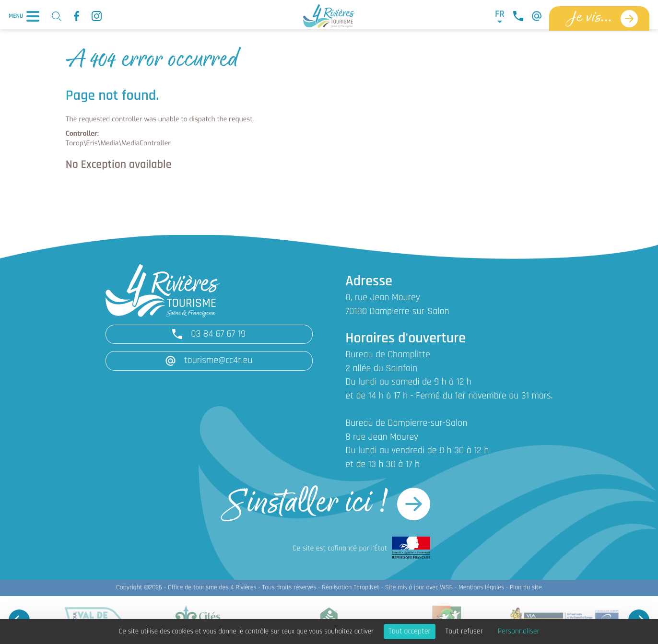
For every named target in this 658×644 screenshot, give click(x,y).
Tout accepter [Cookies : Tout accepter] (410, 632)
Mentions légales (481, 588)
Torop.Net (366, 588)
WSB (446, 588)
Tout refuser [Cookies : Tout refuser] (464, 632)
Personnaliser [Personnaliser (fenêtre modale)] (519, 632)
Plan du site (526, 588)
